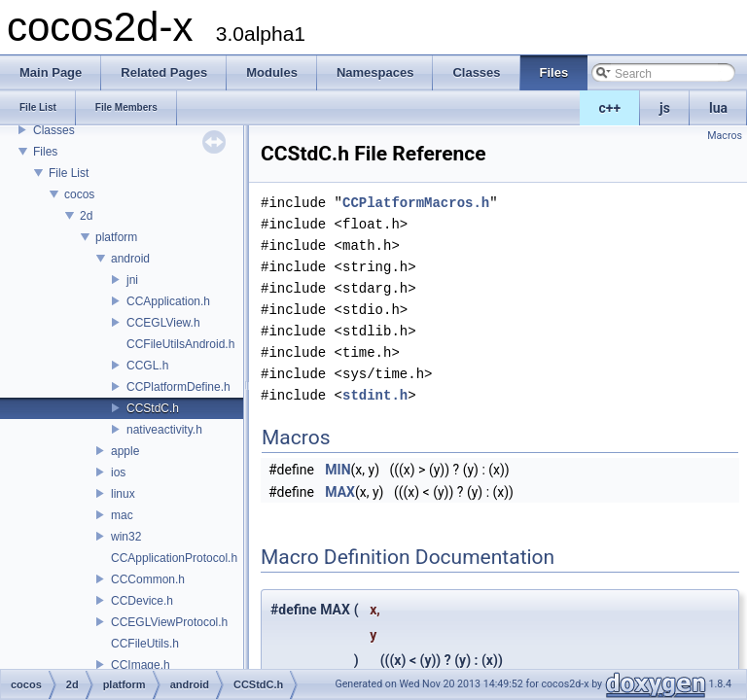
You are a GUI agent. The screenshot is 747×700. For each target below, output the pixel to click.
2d (86, 216)
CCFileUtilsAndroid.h (180, 344)
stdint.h (375, 395)
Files (45, 152)
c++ (610, 108)
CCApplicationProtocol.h (174, 558)
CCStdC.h (153, 408)
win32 (126, 537)
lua (718, 108)
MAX (340, 492)
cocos (79, 194)
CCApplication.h (168, 301)
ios (118, 472)
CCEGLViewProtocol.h (169, 622)
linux (123, 494)
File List (69, 173)
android (130, 259)
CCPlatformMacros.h (416, 203)
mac (122, 515)
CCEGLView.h (163, 323)
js (665, 108)
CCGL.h (147, 366)
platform (116, 237)
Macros (725, 136)
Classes (54, 130)
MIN (338, 470)
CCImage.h (141, 665)
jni (132, 280)
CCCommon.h (148, 579)
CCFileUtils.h (145, 644)
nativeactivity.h (164, 430)
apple (125, 451)
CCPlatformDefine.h (178, 387)
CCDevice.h (142, 601)
